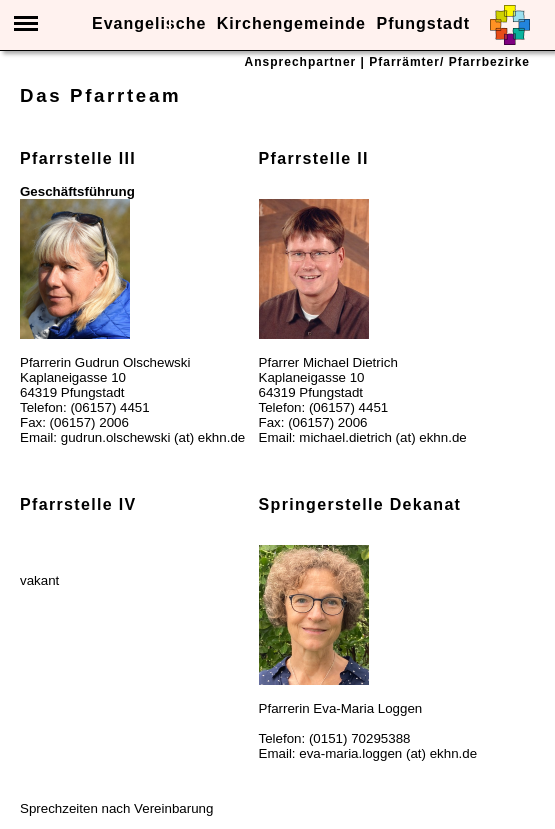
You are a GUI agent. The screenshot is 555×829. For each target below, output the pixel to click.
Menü (26, 23)
